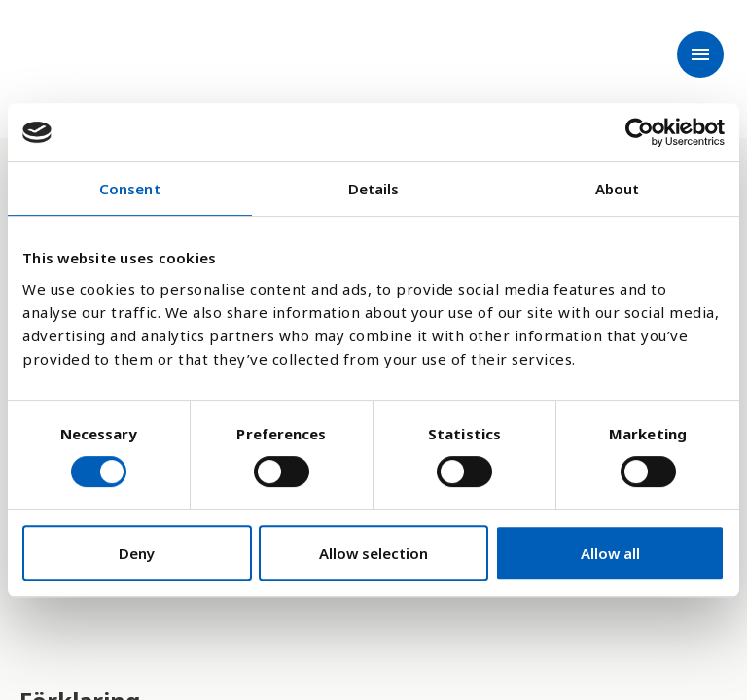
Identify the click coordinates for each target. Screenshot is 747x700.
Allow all (610, 553)
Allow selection (373, 553)
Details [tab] (374, 189)
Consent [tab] (130, 189)
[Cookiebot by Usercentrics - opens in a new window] (640, 132)
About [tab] (618, 189)
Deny (137, 553)
